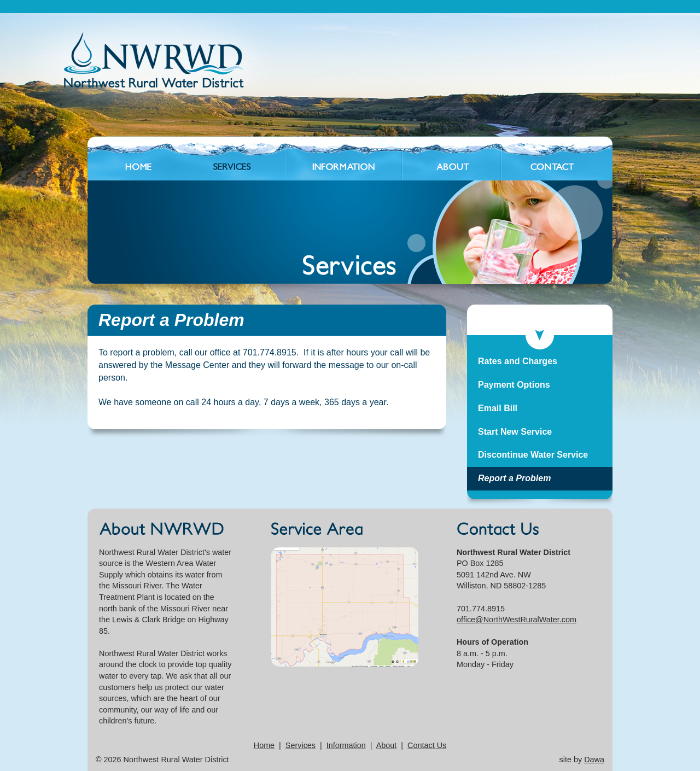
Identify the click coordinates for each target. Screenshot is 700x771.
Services (301, 745)
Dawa (594, 760)
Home (264, 745)
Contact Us (427, 745)
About (387, 745)
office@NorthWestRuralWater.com (517, 620)
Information (346, 745)
